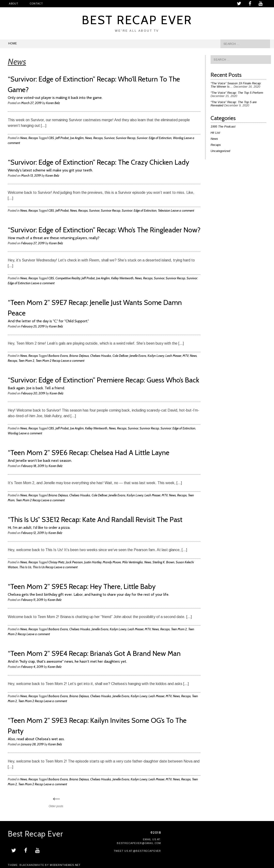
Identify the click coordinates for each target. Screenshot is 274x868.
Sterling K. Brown (163, 562)
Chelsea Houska (101, 356)
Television (164, 210)
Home (13, 43)
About (14, 4)
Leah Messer (173, 356)
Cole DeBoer (120, 356)
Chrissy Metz (56, 562)
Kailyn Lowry (156, 356)
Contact (36, 4)
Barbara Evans (58, 356)
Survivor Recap (126, 138)
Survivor (109, 138)
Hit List (215, 133)
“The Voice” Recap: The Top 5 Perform (237, 93)
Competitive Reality (68, 278)
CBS (51, 138)
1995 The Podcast (223, 127)
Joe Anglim (77, 138)
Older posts (56, 800)
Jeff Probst (62, 138)
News (24, 138)
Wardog (178, 138)
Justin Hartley (93, 562)
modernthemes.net (65, 865)
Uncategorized (220, 151)
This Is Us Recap (43, 567)
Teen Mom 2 (26, 361)
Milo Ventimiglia (133, 562)
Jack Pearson (74, 562)
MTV (186, 356)
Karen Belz (53, 103)
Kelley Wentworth (122, 278)
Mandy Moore (112, 562)
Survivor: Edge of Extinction (154, 138)
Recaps (33, 138)
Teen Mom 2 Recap (48, 361)
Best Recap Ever (137, 20)
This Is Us (25, 567)
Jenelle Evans (138, 356)
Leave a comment (182, 210)
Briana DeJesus (79, 356)
